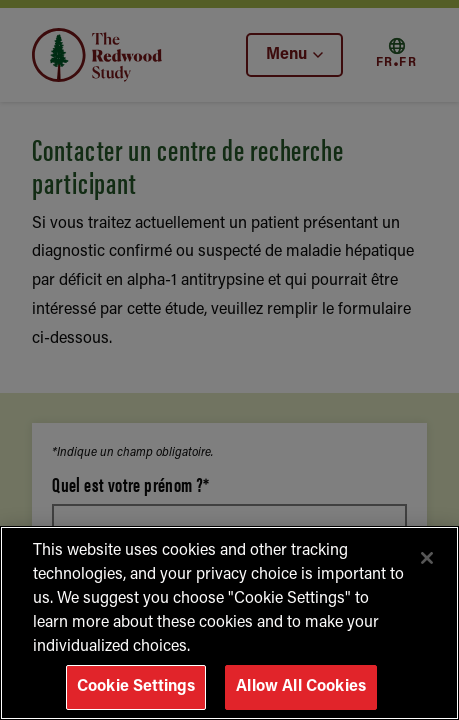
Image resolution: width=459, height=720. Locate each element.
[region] (229, 623)
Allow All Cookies (301, 687)
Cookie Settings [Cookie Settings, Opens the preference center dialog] (136, 687)
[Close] (427, 558)
